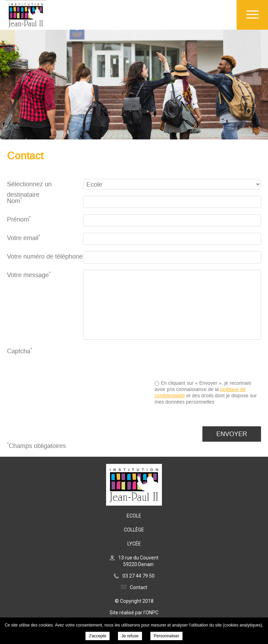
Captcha (20, 351)
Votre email (24, 238)
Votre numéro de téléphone (45, 256)
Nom (14, 201)
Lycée (134, 544)
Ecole (134, 516)
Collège (134, 530)
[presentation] (208, 360)
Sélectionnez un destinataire (29, 185)
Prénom (19, 219)
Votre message (29, 275)
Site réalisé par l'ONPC (134, 613)
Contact (139, 587)
